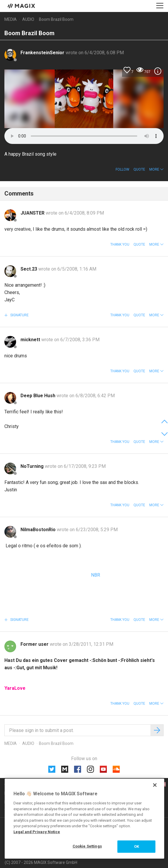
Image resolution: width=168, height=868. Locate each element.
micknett (31, 340)
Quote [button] (139, 169)
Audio (28, 19)
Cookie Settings (87, 846)
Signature (19, 315)
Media (11, 19)
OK (137, 846)
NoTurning (33, 466)
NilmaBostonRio (39, 530)
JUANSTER (33, 213)
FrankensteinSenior (43, 53)
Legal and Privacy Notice (37, 832)
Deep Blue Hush (38, 396)
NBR (95, 575)
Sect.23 (29, 269)
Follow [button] (122, 169)
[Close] (155, 785)
